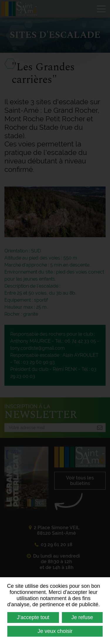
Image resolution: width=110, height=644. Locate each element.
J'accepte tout (33, 617)
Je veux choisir (55, 631)
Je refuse (82, 617)
